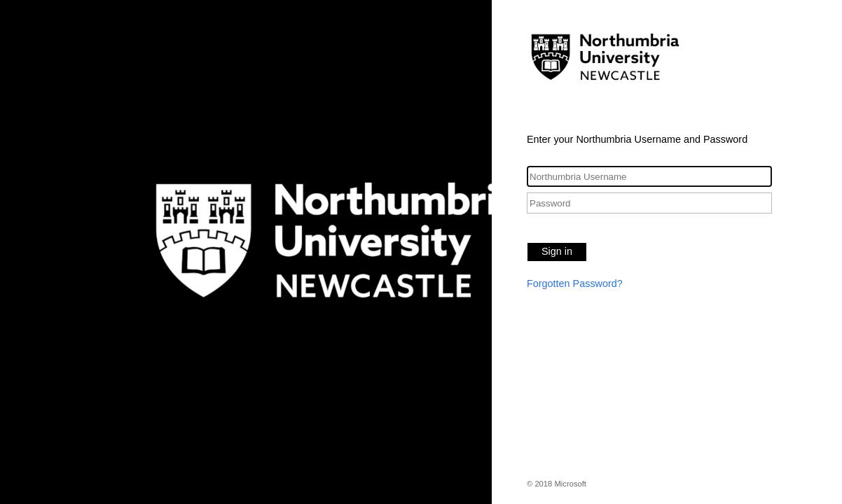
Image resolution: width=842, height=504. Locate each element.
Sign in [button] (557, 251)
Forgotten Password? (575, 283)
